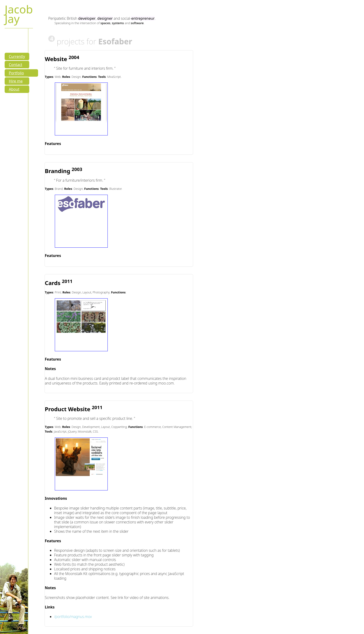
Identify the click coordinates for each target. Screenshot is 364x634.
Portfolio (16, 73)
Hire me (16, 81)
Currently (17, 56)
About (14, 89)
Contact (16, 65)
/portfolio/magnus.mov (73, 617)
